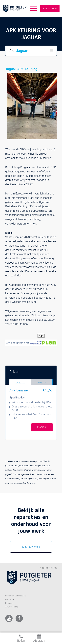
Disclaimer (10, 599)
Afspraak (42, 427)
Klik (41, 336)
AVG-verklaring (12, 607)
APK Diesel (42, 383)
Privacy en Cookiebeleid (16, 596)
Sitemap (9, 603)
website (10, 271)
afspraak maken (50, 9)
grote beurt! (12, 180)
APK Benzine (20, 383)
